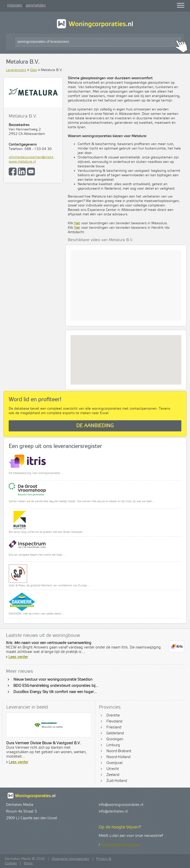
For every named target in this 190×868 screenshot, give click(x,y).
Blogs (28, 863)
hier (77, 223)
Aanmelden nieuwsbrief (120, 845)
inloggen (15, 5)
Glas (34, 70)
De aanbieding (95, 426)
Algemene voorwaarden (71, 859)
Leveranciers (16, 70)
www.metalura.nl (22, 162)
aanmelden (36, 5)
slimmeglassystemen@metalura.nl (33, 157)
